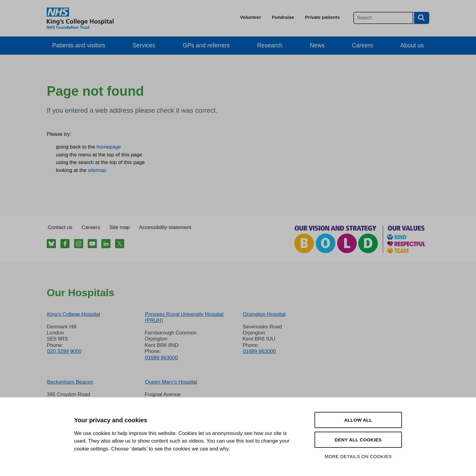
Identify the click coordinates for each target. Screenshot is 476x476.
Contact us (60, 227)
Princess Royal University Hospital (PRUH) (184, 317)
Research (270, 45)
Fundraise (283, 17)
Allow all (358, 420)
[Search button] (422, 18)
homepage (109, 147)
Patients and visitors (79, 45)
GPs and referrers (206, 45)
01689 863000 (161, 358)
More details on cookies (358, 456)
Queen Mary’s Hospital (171, 382)
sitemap (97, 170)
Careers (362, 45)
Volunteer (251, 17)
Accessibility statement (165, 227)
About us (412, 45)
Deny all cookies (358, 440)
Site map (119, 227)
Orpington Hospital (264, 314)
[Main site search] (383, 18)
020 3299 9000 (64, 351)
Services (144, 45)
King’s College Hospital (74, 314)
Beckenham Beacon (70, 382)
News (317, 45)
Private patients (322, 17)
